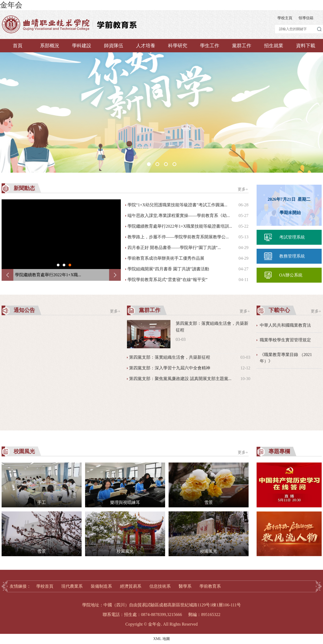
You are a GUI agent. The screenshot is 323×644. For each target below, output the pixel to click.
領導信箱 (306, 18)
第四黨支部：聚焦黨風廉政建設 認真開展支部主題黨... (180, 379)
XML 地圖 (161, 639)
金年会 (11, 5)
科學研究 (178, 46)
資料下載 (306, 46)
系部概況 (50, 46)
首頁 (18, 46)
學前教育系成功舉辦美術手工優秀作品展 (166, 258)
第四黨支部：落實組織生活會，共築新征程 (170, 357)
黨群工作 (242, 46)
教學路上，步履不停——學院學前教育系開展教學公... (178, 237)
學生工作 (210, 46)
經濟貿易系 (131, 586)
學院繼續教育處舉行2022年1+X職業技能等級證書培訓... (180, 226)
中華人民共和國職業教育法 (285, 325)
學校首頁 (45, 586)
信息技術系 (160, 586)
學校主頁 (285, 18)
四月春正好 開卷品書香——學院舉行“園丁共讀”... (174, 248)
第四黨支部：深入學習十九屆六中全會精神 (170, 368)
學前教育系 (210, 586)
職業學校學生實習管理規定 (285, 340)
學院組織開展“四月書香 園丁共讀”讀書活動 (168, 269)
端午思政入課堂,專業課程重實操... (47, 275)
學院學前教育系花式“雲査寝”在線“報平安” (168, 280)
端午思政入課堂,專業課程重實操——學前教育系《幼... (179, 216)
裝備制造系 (101, 586)
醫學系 (185, 586)
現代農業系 (72, 586)
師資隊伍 (114, 46)
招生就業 (274, 46)
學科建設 (82, 46)
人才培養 (146, 46)
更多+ (243, 189)
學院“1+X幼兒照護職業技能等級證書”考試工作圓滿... (178, 205)
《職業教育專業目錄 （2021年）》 (286, 358)
